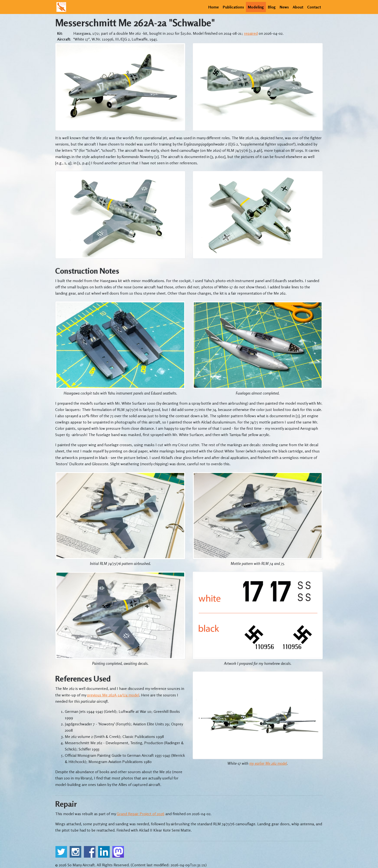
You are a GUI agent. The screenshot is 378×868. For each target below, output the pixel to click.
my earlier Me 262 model (268, 763)
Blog (272, 7)
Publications (233, 7)
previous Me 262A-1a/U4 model (113, 695)
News (284, 7)
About (298, 7)
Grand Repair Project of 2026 (141, 814)
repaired (251, 33)
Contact (314, 7)
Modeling (256, 7)
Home (214, 7)
